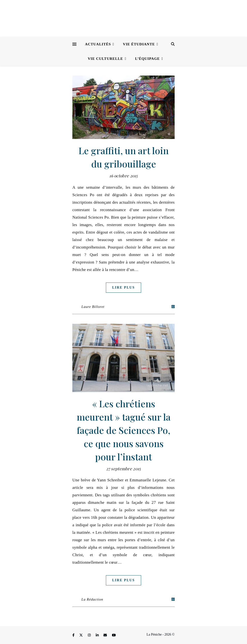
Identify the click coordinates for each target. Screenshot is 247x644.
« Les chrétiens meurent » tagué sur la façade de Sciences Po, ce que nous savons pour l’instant (124, 430)
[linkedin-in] (98, 635)
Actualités (98, 44)
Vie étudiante (139, 44)
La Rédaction (92, 599)
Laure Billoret (93, 307)
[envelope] (106, 635)
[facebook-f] (74, 635)
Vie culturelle (105, 59)
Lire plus (123, 287)
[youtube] (114, 635)
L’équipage (148, 59)
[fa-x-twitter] (82, 635)
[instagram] (90, 635)
